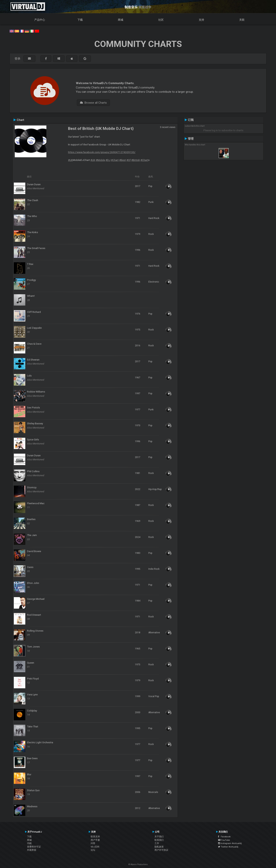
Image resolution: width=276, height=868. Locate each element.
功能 (29, 843)
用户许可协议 (161, 850)
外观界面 (32, 850)
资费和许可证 (34, 847)
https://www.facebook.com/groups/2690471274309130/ (102, 152)
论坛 (93, 850)
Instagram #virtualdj (230, 843)
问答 (93, 843)
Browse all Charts (93, 103)
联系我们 (159, 840)
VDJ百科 (95, 847)
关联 (242, 20)
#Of (129, 160)
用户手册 (95, 840)
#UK (70, 160)
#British (136, 160)
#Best (123, 160)
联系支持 (95, 837)
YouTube (224, 840)
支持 (201, 20)
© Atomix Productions (138, 864)
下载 (80, 20)
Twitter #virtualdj (228, 847)
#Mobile (100, 160)
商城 (121, 20)
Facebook (224, 837)
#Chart (115, 160)
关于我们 (159, 837)
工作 (157, 843)
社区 (161, 20)
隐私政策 (159, 847)
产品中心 (40, 20)
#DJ (108, 160)
